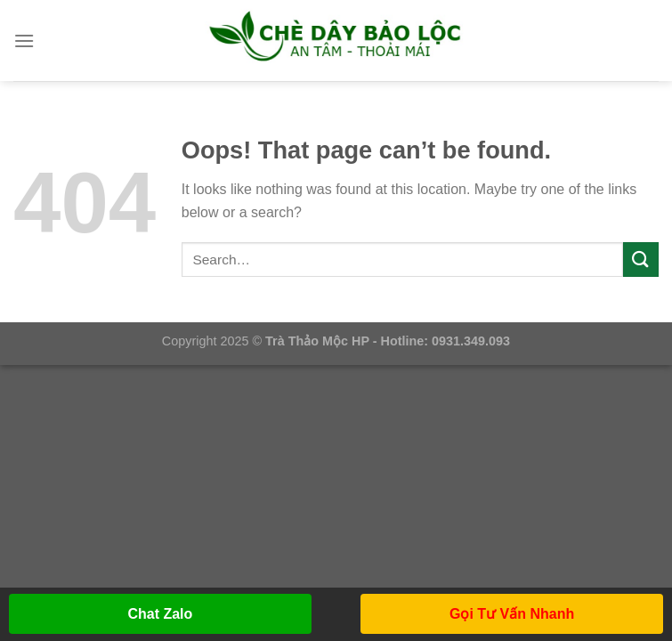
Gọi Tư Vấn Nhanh (512, 614)
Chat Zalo (160, 614)
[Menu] (24, 41)
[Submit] (641, 260)
